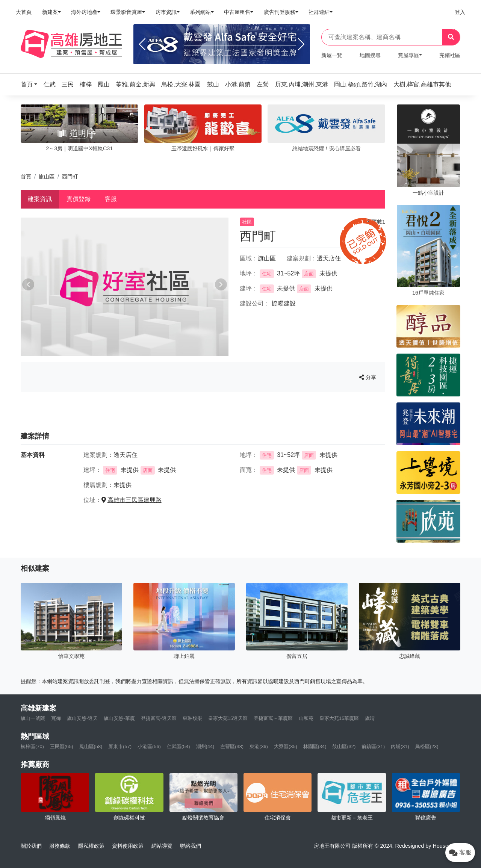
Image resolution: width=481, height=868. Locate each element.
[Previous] (142, 44)
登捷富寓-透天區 (159, 718)
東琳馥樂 (192, 718)
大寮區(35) (286, 746)
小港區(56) (149, 746)
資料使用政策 (128, 846)
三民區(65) (62, 746)
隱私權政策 (91, 846)
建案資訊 (40, 199)
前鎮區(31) (373, 746)
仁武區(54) (178, 746)
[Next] (301, 44)
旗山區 (47, 177)
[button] (31, 84)
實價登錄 (79, 199)
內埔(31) (400, 746)
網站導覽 (162, 846)
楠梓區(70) (32, 746)
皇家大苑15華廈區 (339, 718)
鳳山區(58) (91, 746)
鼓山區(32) (344, 746)
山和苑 (306, 718)
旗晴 (370, 718)
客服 (111, 199)
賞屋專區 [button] (408, 55)
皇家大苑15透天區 (228, 718)
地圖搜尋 (370, 55)
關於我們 (31, 846)
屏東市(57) (120, 746)
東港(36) (259, 746)
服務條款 (60, 846)
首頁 (26, 177)
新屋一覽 (332, 55)
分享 (368, 377)
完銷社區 (450, 55)
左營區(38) (232, 746)
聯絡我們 (191, 846)
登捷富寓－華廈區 (273, 718)
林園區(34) (315, 746)
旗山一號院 (33, 718)
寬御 (56, 718)
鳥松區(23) (427, 746)
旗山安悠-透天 (82, 718)
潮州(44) (205, 746)
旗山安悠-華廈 (119, 718)
